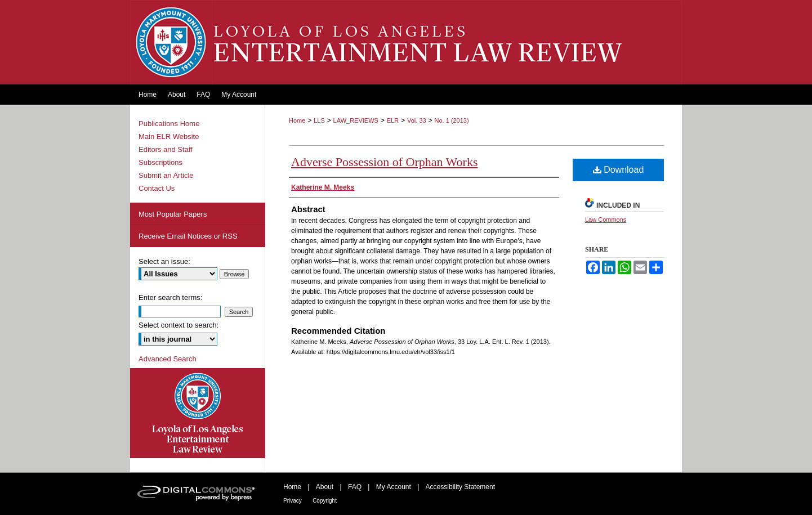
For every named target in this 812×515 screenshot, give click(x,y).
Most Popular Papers (173, 214)
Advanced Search (168, 359)
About (325, 487)
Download (619, 170)
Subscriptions (160, 162)
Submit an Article (166, 175)
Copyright (325, 501)
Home (297, 120)
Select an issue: (164, 261)
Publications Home (169, 124)
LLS (319, 120)
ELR (393, 120)
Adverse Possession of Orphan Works (384, 162)
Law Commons (606, 220)
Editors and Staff (166, 149)
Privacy (293, 501)
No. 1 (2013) (451, 120)
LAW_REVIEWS (356, 120)
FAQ (355, 487)
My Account (394, 487)
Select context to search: (179, 325)
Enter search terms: (170, 297)
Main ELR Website (169, 136)
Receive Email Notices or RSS (188, 236)
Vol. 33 (417, 120)
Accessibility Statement (460, 487)
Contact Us (157, 188)
